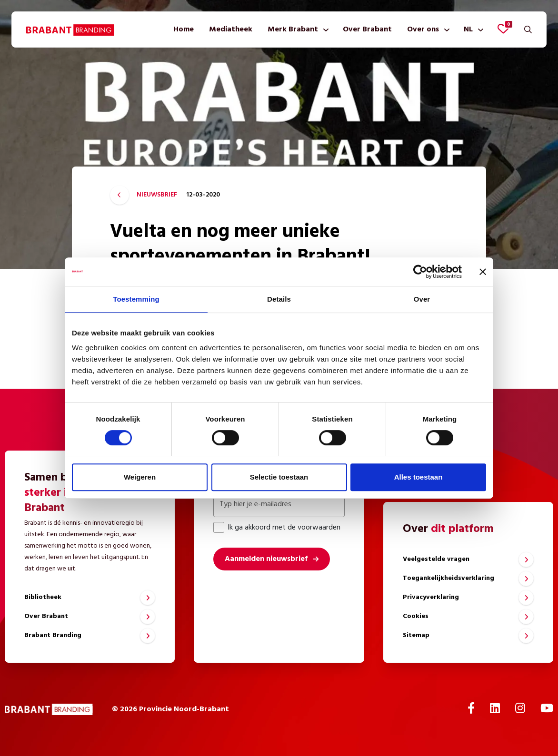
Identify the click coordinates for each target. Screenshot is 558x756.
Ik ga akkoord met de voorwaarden (277, 528)
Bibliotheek (43, 597)
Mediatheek (231, 29)
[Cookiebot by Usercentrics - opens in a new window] (420, 272)
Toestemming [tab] (136, 299)
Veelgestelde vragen (436, 559)
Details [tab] (279, 299)
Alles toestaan (418, 477)
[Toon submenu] (324, 29)
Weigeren (140, 477)
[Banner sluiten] (483, 272)
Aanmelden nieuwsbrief (266, 559)
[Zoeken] (528, 29)
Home (184, 29)
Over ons (423, 29)
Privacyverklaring (431, 597)
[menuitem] (184, 29)
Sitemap (416, 635)
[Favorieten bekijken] (503, 29)
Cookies (416, 616)
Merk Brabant (293, 29)
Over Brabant (367, 29)
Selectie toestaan (279, 477)
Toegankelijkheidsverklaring (448, 578)
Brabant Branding (53, 635)
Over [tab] (422, 299)
